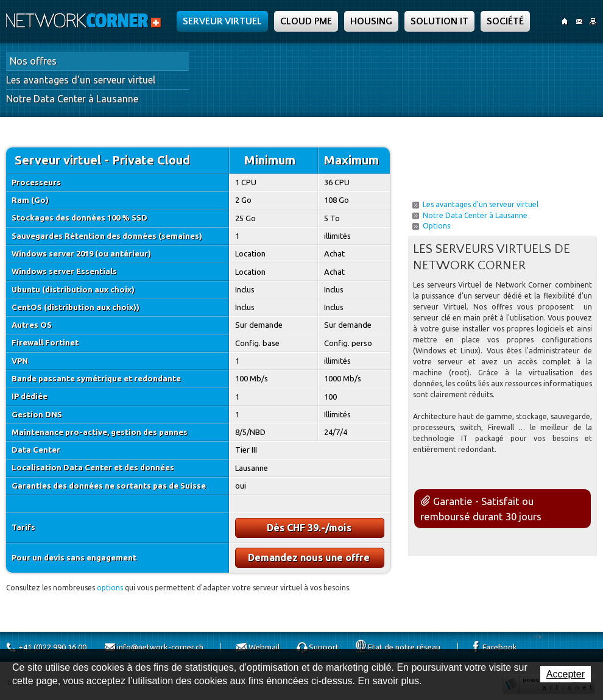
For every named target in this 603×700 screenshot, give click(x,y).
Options (436, 226)
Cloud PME (306, 21)
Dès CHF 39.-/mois (309, 528)
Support (324, 647)
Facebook (500, 647)
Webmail (264, 647)
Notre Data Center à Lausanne (72, 99)
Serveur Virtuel (222, 21)
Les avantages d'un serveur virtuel (81, 80)
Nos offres (33, 61)
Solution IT (439, 21)
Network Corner (85, 21)
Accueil (565, 21)
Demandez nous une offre (309, 557)
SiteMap (593, 21)
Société (505, 21)
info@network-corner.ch (160, 647)
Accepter (566, 674)
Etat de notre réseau (404, 647)
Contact (579, 21)
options (110, 588)
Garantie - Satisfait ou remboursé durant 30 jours (481, 509)
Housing (371, 21)
